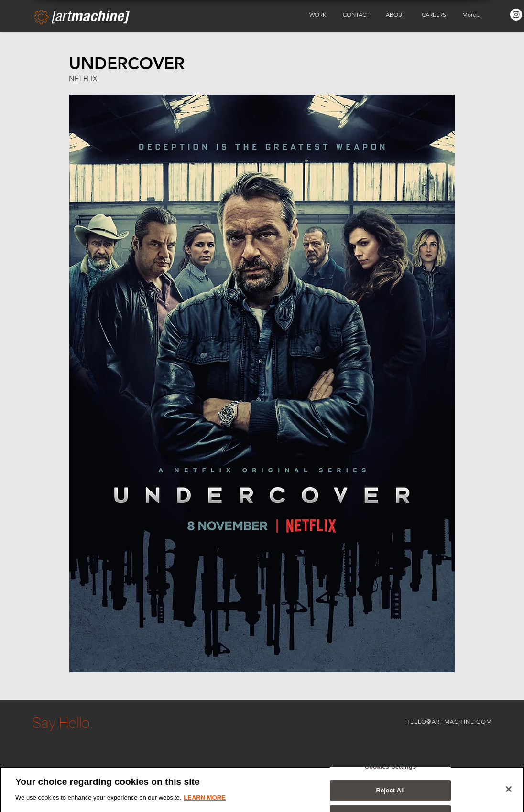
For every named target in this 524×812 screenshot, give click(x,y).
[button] (319, 15)
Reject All (390, 795)
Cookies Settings (391, 771)
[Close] (509, 793)
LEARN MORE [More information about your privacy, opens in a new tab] (204, 802)
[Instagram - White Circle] (516, 15)
